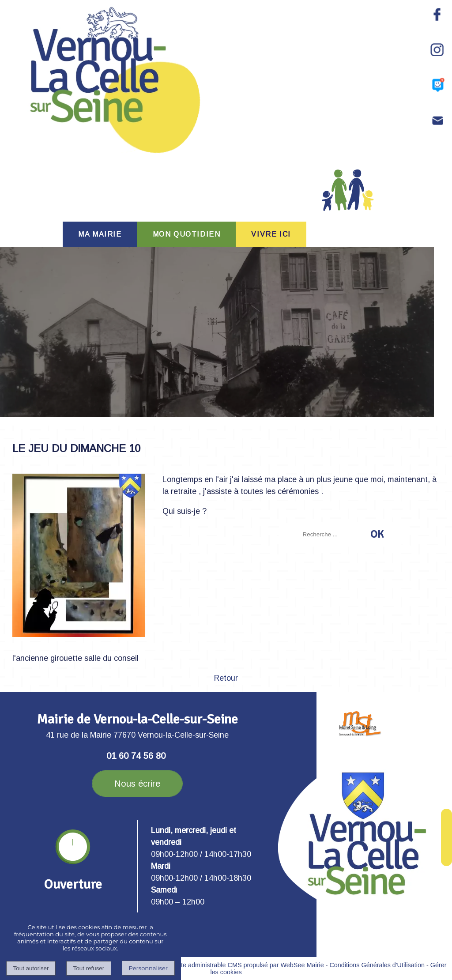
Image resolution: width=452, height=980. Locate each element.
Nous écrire (137, 784)
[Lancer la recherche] (377, 534)
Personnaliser (148, 968)
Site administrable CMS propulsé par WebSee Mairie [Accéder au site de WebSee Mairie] (249, 965)
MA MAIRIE (100, 234)
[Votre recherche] (334, 534)
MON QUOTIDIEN (187, 234)
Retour (226, 678)
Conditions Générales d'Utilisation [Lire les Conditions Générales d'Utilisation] (377, 965)
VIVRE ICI (271, 234)
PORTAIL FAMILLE (348, 198)
